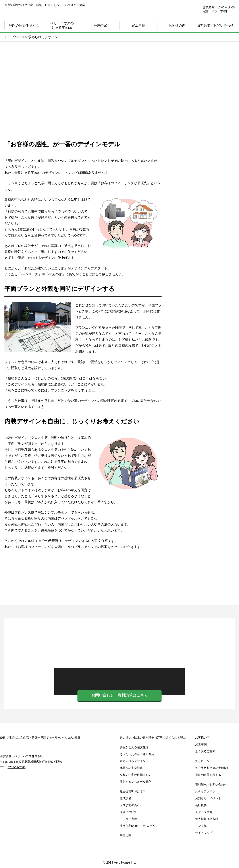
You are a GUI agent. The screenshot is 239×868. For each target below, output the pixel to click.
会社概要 (201, 805)
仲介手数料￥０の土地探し (201, 371)
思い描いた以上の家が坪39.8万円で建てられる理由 (201, 170)
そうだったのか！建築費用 (137, 754)
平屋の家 (100, 25)
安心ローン (201, 333)
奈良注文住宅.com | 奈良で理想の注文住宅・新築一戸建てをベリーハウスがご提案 (31, 11)
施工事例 (139, 25)
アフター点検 (128, 819)
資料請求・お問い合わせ (215, 25)
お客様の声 (202, 738)
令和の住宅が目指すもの (136, 775)
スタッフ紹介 (204, 812)
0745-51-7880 (174, 9)
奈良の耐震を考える (201, 484)
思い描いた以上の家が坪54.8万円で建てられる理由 (153, 738)
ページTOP (224, 846)
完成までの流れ (130, 805)
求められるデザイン (133, 761)
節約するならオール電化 (136, 782)
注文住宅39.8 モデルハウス (201, 295)
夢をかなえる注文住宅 (134, 747)
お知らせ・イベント (201, 409)
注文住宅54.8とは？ (133, 791)
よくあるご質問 (205, 751)
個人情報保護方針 (207, 819)
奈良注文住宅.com (27, 745)
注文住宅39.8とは (201, 241)
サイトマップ (204, 833)
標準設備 (125, 798)
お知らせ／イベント (208, 798)
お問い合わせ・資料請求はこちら (120, 695)
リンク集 (201, 826)
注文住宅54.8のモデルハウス (138, 826)
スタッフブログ (201, 446)
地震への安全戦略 (131, 768)
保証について (128, 812)
